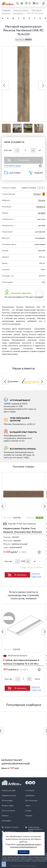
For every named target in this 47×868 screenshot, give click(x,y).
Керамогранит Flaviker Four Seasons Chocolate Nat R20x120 (22, 530)
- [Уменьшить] (17, 150)
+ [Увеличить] (33, 150)
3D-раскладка (7, 801)
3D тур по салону (8, 811)
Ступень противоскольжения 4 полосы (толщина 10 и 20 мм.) (21, 662)
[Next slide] (42, 382)
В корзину (18, 160)
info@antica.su (10, 832)
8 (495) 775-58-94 (12, 827)
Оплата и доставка (9, 791)
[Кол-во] (25, 150)
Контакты (29, 816)
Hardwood (41, 207)
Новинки (5, 816)
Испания (37, 194)
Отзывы (28, 811)
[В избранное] (40, 166)
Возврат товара (8, 806)
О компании (30, 791)
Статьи (28, 806)
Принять (23, 852)
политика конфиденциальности (24, 847)
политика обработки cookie (28, 844)
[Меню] (44, 3)
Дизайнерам (30, 796)
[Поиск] (18, 4)
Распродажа (6, 821)
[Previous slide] (5, 382)
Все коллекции (31, 801)
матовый (41, 213)
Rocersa (42, 200)
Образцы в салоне (9, 796)
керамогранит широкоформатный (16, 762)
